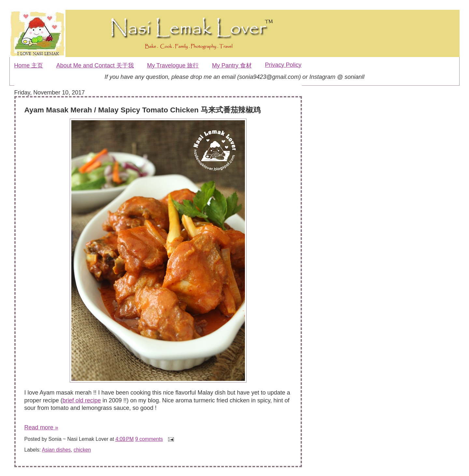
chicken (82, 450)
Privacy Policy (283, 65)
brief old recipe (82, 400)
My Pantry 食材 (232, 65)
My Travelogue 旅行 (173, 65)
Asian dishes (57, 450)
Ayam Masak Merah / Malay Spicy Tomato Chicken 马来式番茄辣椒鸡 (142, 110)
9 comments (149, 439)
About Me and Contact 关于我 (95, 65)
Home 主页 (28, 65)
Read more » (41, 427)
